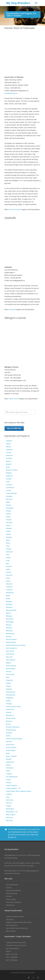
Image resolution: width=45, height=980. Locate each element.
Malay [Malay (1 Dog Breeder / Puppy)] (8, 599)
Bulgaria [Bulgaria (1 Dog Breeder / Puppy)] (9, 473)
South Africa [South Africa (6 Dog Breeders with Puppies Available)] (10, 745)
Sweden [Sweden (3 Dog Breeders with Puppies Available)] (9, 759)
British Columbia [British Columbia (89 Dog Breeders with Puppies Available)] (12, 470)
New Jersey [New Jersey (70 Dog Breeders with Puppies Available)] (10, 651)
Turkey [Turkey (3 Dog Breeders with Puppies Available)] (8, 780)
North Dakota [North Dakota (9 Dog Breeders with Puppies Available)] (11, 669)
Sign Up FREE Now (14, 428)
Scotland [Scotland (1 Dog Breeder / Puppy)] (9, 733)
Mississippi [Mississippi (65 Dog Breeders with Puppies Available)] (10, 622)
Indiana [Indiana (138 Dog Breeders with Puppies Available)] (9, 549)
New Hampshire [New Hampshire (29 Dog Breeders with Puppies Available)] (12, 648)
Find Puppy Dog (12, 893)
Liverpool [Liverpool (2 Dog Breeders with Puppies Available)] (9, 587)
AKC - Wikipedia (12, 960)
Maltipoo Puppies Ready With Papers (19, 922)
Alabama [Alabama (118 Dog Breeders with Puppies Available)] (9, 441)
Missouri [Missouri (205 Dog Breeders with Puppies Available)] (9, 625)
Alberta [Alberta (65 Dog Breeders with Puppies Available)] (8, 447)
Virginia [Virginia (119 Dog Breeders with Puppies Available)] (9, 806)
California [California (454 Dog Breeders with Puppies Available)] (9, 476)
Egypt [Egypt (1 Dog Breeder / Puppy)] (8, 502)
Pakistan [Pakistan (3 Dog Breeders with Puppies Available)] (9, 689)
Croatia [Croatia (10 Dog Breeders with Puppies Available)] (9, 490)
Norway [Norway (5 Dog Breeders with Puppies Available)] (9, 671)
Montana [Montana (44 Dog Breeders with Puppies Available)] (9, 628)
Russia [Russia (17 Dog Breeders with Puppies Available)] (8, 724)
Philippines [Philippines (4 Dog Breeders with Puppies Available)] (10, 698)
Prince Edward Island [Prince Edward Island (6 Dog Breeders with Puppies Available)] (13, 707)
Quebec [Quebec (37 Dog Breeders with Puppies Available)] (9, 712)
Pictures (9, 896)
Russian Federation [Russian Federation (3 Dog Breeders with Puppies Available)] (13, 727)
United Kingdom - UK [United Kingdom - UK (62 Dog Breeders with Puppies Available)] (13, 788)
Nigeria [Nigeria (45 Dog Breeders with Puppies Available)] (8, 663)
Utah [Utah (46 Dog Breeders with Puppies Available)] (8, 797)
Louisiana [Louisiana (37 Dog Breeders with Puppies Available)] (9, 590)
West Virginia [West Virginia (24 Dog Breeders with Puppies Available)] (11, 815)
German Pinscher (15, 209)
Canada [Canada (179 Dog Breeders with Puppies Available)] (9, 479)
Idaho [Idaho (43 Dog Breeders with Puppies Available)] (8, 540)
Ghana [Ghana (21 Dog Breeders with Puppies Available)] (8, 525)
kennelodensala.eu (11, 93)
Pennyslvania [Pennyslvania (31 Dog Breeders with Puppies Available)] (11, 695)
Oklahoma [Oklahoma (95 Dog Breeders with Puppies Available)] (10, 680)
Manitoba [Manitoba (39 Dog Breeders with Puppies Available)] (9, 604)
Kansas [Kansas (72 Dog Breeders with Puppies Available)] (9, 572)
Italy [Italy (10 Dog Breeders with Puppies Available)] (7, 564)
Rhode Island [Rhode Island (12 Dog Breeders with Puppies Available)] (11, 718)
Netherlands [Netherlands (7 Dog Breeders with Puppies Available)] (10, 634)
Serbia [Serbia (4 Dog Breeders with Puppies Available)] (8, 736)
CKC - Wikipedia (12, 957)
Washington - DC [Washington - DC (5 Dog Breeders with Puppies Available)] (12, 812)
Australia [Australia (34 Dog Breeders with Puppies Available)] (9, 458)
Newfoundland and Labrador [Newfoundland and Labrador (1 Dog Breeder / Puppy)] (16, 645)
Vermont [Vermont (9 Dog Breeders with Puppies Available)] (9, 803)
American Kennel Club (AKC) (16, 942)
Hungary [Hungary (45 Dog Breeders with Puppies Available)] (9, 537)
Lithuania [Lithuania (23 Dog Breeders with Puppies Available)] (9, 584)
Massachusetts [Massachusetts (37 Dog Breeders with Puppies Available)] (11, 610)
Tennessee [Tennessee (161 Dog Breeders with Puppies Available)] (10, 768)
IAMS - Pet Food (12, 954)
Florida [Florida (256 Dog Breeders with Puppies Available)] (8, 514)
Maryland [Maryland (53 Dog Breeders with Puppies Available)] (9, 607)
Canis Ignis (10, 919)
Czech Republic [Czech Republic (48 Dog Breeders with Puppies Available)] (11, 493)
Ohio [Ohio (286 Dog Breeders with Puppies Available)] (8, 677)
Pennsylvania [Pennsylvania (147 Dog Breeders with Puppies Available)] (11, 692)
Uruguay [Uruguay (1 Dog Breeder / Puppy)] (9, 794)
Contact (9, 888)
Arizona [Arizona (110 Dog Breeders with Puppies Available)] (9, 452)
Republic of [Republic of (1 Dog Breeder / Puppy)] (10, 715)
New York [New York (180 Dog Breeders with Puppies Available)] (9, 657)
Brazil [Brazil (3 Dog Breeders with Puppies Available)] (8, 467)
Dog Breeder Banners (14, 890)
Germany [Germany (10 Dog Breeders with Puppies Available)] (9, 523)
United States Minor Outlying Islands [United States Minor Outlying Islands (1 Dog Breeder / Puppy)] (19, 791)
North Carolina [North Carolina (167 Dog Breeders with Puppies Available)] (11, 666)
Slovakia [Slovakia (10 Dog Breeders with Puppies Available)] (9, 742)
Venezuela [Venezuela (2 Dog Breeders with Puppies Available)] (10, 800)
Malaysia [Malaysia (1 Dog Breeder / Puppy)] (9, 601)
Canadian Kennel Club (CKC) (16, 945)
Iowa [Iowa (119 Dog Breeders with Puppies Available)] (8, 555)
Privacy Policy (11, 899)
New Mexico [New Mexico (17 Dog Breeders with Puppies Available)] (10, 654)
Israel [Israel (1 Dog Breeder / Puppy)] (8, 560)
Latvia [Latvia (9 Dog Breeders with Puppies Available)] (8, 581)
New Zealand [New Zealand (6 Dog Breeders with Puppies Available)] (11, 660)
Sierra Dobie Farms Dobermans (17, 928)
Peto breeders (11, 931)
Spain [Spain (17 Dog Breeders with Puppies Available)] (8, 753)
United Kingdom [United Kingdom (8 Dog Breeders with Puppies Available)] (12, 785)
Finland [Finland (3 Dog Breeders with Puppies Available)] (9, 511)
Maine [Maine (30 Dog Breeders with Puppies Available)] (8, 596)
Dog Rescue (10, 905)
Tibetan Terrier (13, 399)
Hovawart (12, 309)
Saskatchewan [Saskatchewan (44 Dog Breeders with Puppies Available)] (11, 730)
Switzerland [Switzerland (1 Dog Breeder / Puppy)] (10, 762)
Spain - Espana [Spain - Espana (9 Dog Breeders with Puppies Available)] (11, 756)
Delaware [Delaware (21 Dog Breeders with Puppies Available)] (9, 496)
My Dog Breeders (18, 3)
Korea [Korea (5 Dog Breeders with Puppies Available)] (8, 578)
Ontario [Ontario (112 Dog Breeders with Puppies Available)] (9, 683)
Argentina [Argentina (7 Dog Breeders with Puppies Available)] (9, 450)
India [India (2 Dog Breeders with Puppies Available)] (8, 546)
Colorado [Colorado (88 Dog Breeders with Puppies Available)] (9, 485)
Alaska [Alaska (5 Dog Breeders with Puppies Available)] (8, 444)
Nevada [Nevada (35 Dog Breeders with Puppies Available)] (9, 636)
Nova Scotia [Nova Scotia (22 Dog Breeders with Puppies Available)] (10, 674)
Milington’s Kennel (15, 318)
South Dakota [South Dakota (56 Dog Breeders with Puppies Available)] (11, 750)
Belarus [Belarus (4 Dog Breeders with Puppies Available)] (9, 461)
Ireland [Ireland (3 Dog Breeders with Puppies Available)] (8, 558)
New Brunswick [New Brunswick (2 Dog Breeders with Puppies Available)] (11, 639)
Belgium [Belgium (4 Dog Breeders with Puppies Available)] (9, 464)
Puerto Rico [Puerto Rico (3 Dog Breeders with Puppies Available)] (10, 709)
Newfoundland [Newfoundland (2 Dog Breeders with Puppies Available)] (11, 642)
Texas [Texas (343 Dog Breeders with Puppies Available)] (8, 771)
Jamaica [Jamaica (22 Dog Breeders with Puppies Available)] (9, 566)
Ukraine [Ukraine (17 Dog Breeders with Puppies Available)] (9, 783)
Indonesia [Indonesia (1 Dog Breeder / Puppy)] (9, 552)
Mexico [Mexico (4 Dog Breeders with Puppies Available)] (8, 613)
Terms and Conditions (14, 902)
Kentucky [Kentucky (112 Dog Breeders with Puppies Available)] (9, 575)
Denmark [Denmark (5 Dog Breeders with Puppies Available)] (9, 499)
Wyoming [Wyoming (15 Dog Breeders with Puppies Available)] (9, 820)
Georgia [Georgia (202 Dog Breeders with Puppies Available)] (9, 520)
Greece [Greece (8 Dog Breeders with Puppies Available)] (9, 531)
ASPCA (9, 951)
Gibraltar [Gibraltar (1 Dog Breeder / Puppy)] (9, 528)
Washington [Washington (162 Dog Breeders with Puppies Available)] (10, 809)
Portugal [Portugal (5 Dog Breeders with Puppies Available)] (9, 704)
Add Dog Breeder (12, 885)
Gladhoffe (10, 218)
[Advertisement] (22, 53)
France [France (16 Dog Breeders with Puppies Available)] (8, 517)
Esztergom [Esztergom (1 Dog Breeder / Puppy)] (10, 508)
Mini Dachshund (12, 925)
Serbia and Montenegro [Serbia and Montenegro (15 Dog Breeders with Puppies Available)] (14, 739)
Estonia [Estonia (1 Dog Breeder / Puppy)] (9, 505)
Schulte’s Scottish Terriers (15, 917)
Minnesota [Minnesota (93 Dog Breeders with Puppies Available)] (10, 619)
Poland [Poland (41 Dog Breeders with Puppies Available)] (8, 701)
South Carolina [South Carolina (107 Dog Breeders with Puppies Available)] (11, 747)
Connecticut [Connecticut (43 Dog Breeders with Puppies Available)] (10, 488)
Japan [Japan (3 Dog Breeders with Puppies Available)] (8, 569)
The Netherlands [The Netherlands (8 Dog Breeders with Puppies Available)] (12, 777)
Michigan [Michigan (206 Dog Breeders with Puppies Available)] (9, 616)
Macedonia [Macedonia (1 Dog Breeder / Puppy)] (10, 593)
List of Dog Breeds (12, 948)
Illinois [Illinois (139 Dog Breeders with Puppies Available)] (8, 543)
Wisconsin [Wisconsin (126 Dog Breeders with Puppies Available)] (10, 818)
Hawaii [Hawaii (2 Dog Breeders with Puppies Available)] (8, 534)
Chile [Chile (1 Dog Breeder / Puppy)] (8, 482)
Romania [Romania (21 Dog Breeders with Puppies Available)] (9, 721)
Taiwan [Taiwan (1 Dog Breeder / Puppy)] (8, 765)
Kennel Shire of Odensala (20, 28)
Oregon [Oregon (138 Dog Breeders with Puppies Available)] (9, 686)
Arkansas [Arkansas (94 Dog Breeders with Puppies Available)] (9, 455)
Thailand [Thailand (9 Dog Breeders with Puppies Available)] (9, 774)
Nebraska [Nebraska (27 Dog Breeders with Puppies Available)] (9, 631)
